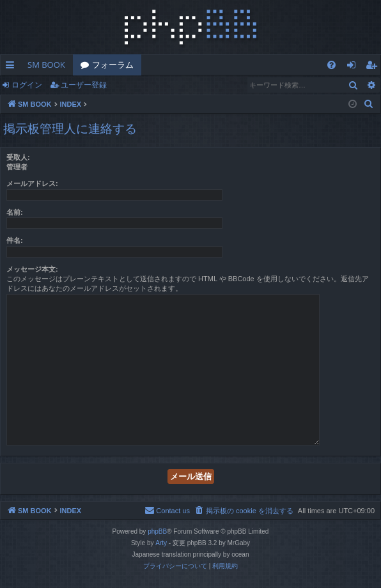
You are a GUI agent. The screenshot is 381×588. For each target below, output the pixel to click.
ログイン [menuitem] (354, 67)
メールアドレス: (32, 183)
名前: (15, 212)
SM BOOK (46, 65)
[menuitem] (331, 65)
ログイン (27, 85)
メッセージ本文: (32, 269)
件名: (15, 240)
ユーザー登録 (84, 85)
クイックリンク (12, 67)
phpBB (157, 531)
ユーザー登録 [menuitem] (374, 67)
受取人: (18, 157)
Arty (161, 543)
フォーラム (113, 65)
